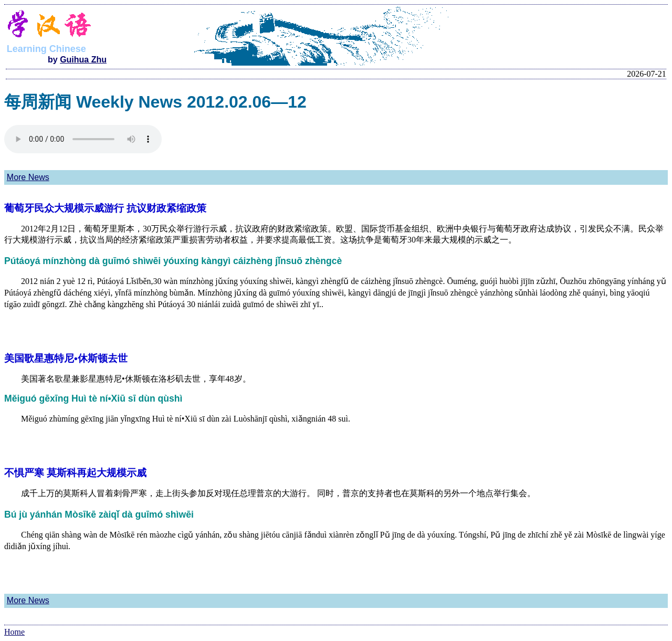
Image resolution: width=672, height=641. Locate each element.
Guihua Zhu (83, 60)
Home (14, 632)
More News (28, 177)
